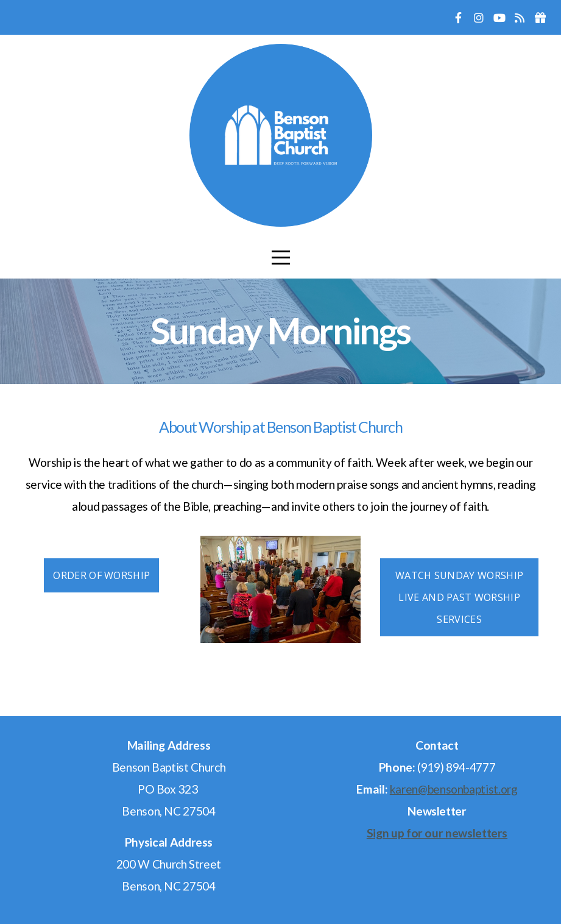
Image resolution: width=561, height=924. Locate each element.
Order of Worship (101, 575)
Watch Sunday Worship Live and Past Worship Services (459, 597)
